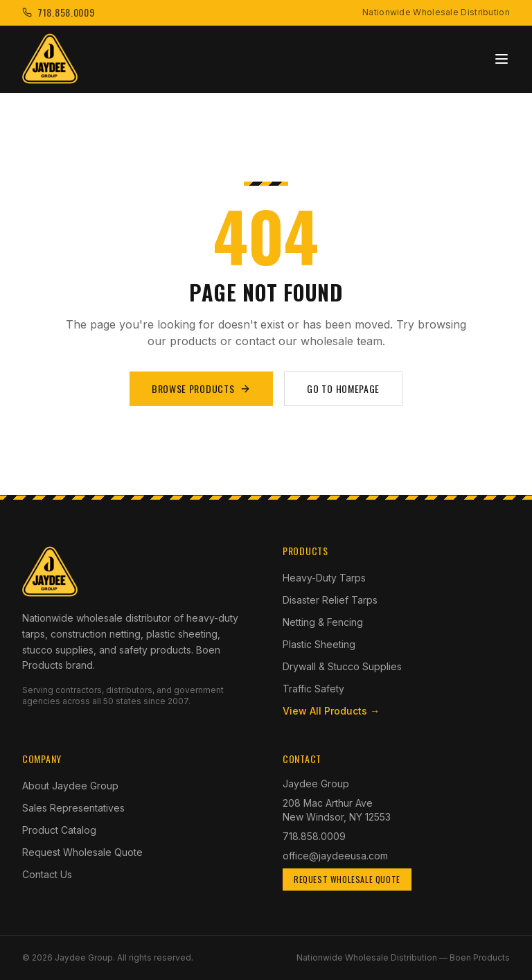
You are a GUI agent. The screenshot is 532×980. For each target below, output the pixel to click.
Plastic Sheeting (319, 644)
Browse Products (202, 388)
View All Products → (331, 711)
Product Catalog (59, 830)
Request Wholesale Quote (82, 852)
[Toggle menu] (502, 59)
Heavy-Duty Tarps (324, 578)
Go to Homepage (343, 388)
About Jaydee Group (70, 786)
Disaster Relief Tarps (330, 600)
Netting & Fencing (323, 622)
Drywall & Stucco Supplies (342, 666)
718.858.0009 (314, 836)
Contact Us (47, 874)
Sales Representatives (73, 808)
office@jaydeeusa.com (335, 856)
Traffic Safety (313, 689)
